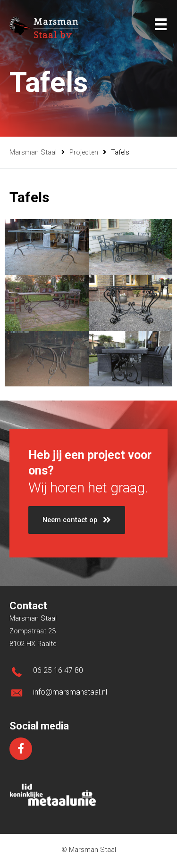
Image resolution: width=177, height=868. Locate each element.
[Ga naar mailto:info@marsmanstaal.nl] (88, 695)
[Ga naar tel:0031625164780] (88, 673)
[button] (77, 520)
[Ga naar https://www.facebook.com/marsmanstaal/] (21, 749)
